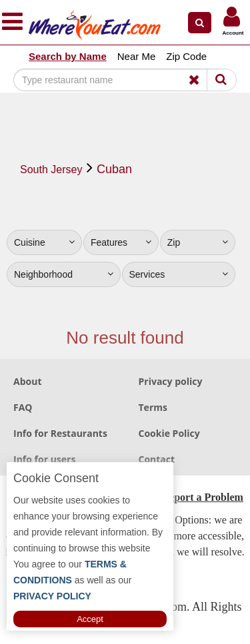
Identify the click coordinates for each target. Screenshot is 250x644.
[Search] (116, 80)
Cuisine (44, 242)
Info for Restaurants (60, 433)
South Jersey (51, 169)
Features (121, 242)
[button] (200, 23)
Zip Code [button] (186, 56)
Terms (153, 407)
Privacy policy (171, 381)
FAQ (23, 407)
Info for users (44, 459)
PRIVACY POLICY (52, 596)
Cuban (114, 169)
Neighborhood (64, 274)
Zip (198, 242)
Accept (90, 619)
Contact (157, 459)
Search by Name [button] (68, 56)
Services (179, 274)
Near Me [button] (137, 56)
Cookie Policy (169, 433)
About (27, 381)
